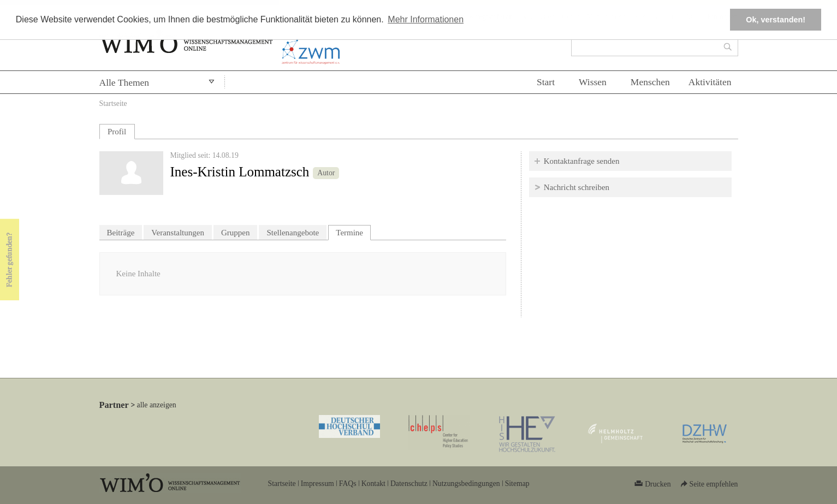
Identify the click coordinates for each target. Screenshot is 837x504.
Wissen (593, 82)
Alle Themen (124, 82)
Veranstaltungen (178, 233)
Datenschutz (409, 484)
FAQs (348, 484)
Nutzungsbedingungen (466, 484)
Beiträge (121, 233)
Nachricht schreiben (577, 187)
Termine (353, 231)
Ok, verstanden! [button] (776, 20)
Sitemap (517, 484)
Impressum (317, 484)
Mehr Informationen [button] (426, 19)
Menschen (650, 82)
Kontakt (373, 484)
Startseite (113, 103)
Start (546, 82)
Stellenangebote (293, 233)
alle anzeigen (157, 405)
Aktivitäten (710, 82)
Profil (117, 132)
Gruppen (236, 233)
